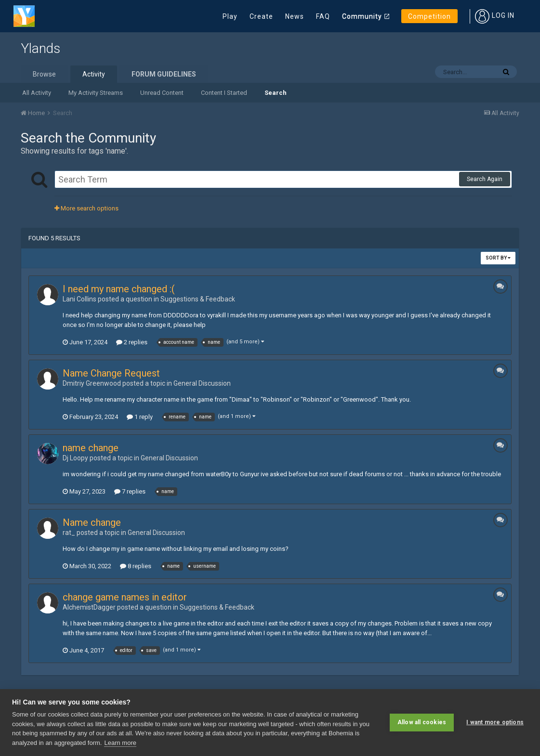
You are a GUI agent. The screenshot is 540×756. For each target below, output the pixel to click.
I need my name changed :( (119, 289)
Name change (92, 522)
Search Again (485, 179)
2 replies (132, 342)
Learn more (120, 743)
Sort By (498, 258)
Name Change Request (111, 373)
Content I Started (224, 93)
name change (91, 448)
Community (362, 16)
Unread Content (162, 93)
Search (276, 93)
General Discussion (202, 383)
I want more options (495, 722)
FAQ (323, 16)
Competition (429, 16)
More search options (86, 208)
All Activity (37, 93)
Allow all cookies (422, 722)
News (295, 16)
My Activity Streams (96, 93)
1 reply (140, 417)
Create (261, 16)
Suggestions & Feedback (198, 299)
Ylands (40, 48)
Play (230, 16)
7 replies (130, 491)
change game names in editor (125, 597)
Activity (94, 74)
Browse (44, 74)
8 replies (136, 566)
